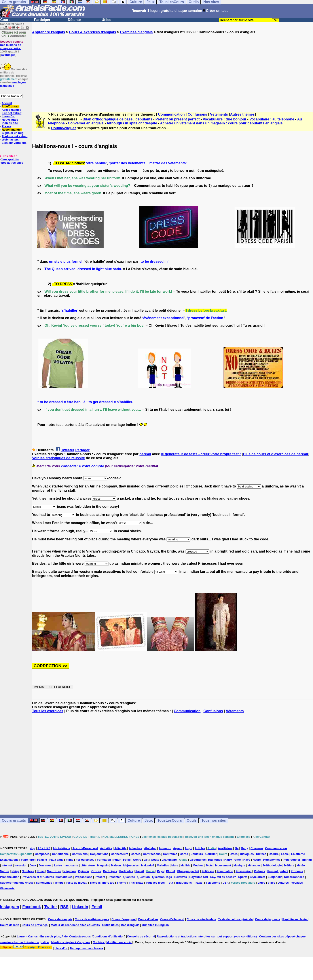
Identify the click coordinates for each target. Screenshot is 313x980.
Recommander (12, 130)
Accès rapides (11, 110)
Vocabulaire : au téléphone (272, 119)
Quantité (129, 877)
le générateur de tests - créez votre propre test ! (201, 454)
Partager (83, 450)
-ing (32, 848)
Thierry (122, 883)
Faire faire (28, 860)
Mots (209, 865)
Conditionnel (61, 854)
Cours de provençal (35, 925)
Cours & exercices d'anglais (92, 32)
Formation (104, 860)
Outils (192, 820)
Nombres (28, 871)
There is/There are (102, 883)
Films (70, 860)
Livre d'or (8, 116)
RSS (64, 907)
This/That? (136, 883)
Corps (184, 854)
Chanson (257, 848)
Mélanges (254, 865)
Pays (160, 871)
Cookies (98, 942)
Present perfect (278, 871)
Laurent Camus (27, 936)
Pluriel (171, 871)
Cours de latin (10, 925)
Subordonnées (294, 877)
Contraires (170, 854)
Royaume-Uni (199, 877)
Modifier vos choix (119, 942)
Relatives (181, 877)
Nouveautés (10, 120)
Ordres (96, 871)
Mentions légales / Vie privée (71, 942)
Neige (15, 871)
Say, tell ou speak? (223, 877)
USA (225, 883)
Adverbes (135, 848)
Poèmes (260, 871)
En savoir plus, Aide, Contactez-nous (65, 936)
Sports (243, 877)
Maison (116, 865)
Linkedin (80, 907)
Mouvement (223, 865)
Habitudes (215, 860)
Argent (178, 848)
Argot (189, 848)
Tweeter (68, 450)
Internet (7, 865)
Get (146, 860)
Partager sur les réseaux (86, 948)
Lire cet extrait (12, 113)
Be (237, 848)
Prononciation (10, 877)
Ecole (285, 854)
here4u (145, 454)
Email (97, 907)
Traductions (184, 883)
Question (144, 877)
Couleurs (197, 854)
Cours (5, 20)
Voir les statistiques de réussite (58, 458)
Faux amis (56, 860)
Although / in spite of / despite (132, 123)
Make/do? (148, 865)
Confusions (197, 114)
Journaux (45, 865)
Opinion (84, 871)
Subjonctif (275, 877)
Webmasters (10, 140)
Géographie (198, 860)
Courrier (211, 854)
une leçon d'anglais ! (13, 84)
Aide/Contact (10, 106)
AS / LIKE (44, 848)
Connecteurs (119, 854)
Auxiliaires (225, 848)
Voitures (283, 883)
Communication (171, 114)
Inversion (21, 865)
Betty (245, 848)
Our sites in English (155, 925)
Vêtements (219, 114)
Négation (70, 871)
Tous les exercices (48, 711)
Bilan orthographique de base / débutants (118, 119)
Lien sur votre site (14, 143)
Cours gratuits (14, 820)
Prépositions (84, 877)
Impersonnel (291, 860)
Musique (239, 865)
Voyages (297, 883)
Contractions (152, 854)
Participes (110, 871)
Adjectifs (120, 848)
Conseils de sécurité (141, 936)
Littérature (87, 865)
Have (247, 860)
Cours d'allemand (172, 919)
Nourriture (54, 871)
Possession (243, 871)
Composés (42, 854)
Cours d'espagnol (124, 919)
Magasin (103, 865)
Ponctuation (225, 871)
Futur (117, 860)
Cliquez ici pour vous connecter (14, 34)
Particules (126, 871)
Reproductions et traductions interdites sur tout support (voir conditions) (207, 936)
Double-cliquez (64, 128)
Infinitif (307, 860)
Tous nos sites (214, 820)
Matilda (185, 865)
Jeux (149, 820)
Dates (234, 854)
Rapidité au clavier (295, 919)
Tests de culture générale (235, 919)
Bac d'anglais (130, 925)
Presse (7, 126)
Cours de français (60, 919)
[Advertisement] (173, 69)
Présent (100, 877)
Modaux (198, 865)
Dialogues (247, 854)
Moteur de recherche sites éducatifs (75, 925)
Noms (41, 871)
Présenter (114, 877)
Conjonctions (99, 854)
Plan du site (10, 123)
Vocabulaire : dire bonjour (225, 119)
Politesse (208, 871)
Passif (140, 871)
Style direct (258, 877)
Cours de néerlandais (201, 919)
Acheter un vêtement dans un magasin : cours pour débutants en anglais (221, 123)
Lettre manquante (66, 865)
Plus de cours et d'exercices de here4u (276, 454)
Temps (59, 883)
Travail (199, 883)
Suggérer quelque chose (17, 883)
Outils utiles (110, 925)
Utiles (106, 20)
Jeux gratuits (10, 159)
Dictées (261, 854)
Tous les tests (155, 883)
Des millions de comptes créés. (12, 45)
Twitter (51, 907)
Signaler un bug (13, 133)
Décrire (274, 854)
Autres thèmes (242, 114)
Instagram (9, 907)
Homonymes (272, 860)
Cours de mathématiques (92, 919)
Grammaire (169, 860)
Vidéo (261, 883)
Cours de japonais (268, 919)
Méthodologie (272, 865)
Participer (42, 20)
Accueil (7, 103)
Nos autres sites (12, 163)
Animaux (165, 848)
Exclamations (9, 860)
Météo (301, 865)
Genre (137, 860)
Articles (200, 848)
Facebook (32, 907)
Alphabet (150, 848)
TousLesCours (170, 820)
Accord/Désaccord (85, 848)
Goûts (155, 860)
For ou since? (85, 860)
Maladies (163, 865)
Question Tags (162, 877)
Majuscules (131, 865)
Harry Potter (233, 860)
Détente (74, 20)
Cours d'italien (148, 919)
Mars (175, 865)
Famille (42, 860)
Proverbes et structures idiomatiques (47, 877)
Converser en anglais (86, 123)
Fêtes (127, 860)
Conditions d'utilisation (108, 936)
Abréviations (62, 848)
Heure (257, 860)
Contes (136, 854)
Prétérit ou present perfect (178, 119)
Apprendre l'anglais (48, 32)
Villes (271, 883)
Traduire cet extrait (15, 136)
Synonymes (44, 883)
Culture (134, 820)
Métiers (289, 865)
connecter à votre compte (83, 466)
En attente (298, 854)
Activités (106, 848)
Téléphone (213, 883)
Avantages (8, 55)
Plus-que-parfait (188, 871)
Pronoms (297, 871)
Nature (5, 871)
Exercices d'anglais (136, 32)
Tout (170, 883)
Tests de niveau (77, 883)
